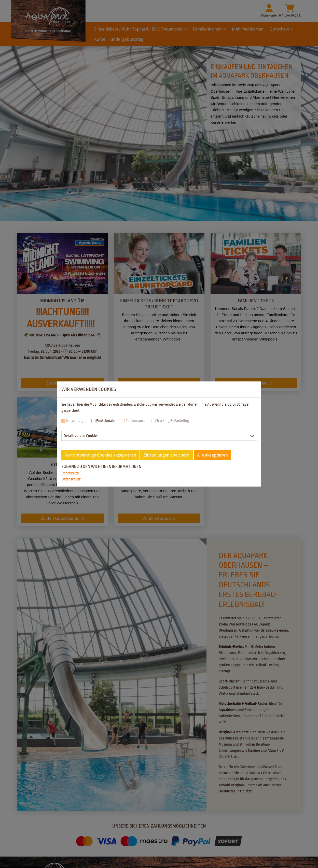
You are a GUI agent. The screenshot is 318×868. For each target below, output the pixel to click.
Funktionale (105, 421)
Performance (135, 421)
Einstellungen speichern (167, 455)
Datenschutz (71, 479)
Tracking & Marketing (173, 421)
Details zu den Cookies (81, 436)
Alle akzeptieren (212, 455)
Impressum (70, 473)
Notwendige (76, 421)
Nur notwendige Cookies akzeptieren (100, 455)
